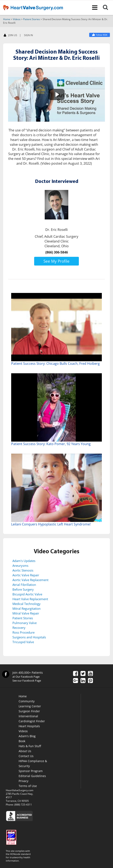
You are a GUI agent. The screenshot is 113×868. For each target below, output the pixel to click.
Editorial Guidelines (32, 776)
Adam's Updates (24, 561)
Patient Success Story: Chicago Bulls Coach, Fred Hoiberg (55, 364)
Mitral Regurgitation (26, 608)
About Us (25, 751)
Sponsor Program (31, 771)
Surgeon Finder (29, 711)
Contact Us (26, 756)
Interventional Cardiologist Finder (32, 719)
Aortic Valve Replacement (30, 580)
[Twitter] (83, 674)
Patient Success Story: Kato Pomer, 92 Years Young (51, 444)
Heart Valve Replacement (30, 599)
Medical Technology (26, 604)
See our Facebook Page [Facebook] (27, 681)
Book (22, 741)
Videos (17, 19)
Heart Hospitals (29, 726)
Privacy (23, 781)
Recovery (19, 628)
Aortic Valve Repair (26, 575)
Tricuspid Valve (23, 642)
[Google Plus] (76, 681)
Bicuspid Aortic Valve (27, 594)
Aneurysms (20, 566)
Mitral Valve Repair (26, 613)
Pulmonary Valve (25, 623)
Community (27, 701)
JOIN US (10, 35)
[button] (56, 94)
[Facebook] (100, 35)
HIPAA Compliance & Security (33, 763)
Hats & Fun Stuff (30, 746)
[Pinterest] (90, 681)
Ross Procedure (23, 632)
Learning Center (30, 706)
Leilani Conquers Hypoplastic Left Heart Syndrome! (51, 524)
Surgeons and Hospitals (29, 637)
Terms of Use (28, 786)
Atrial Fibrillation (24, 585)
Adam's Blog (27, 736)
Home (7, 19)
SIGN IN (28, 35)
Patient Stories (32, 19)
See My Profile (56, 261)
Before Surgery (23, 589)
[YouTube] (90, 674)
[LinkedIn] (83, 681)
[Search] (108, 7)
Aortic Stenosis (23, 570)
